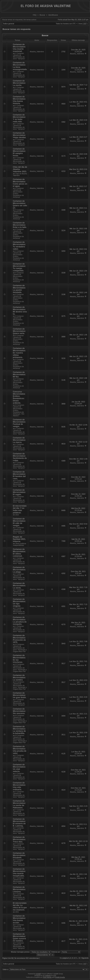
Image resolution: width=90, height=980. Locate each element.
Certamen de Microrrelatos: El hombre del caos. (19, 475)
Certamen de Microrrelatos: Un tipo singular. (19, 603)
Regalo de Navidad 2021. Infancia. (19, 539)
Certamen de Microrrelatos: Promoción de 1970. (19, 639)
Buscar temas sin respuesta (12, 20)
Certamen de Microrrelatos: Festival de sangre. (19, 423)
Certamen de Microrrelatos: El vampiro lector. (19, 152)
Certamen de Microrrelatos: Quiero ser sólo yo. (20, 204)
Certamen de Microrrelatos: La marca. (19, 440)
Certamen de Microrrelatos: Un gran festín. (20, 695)
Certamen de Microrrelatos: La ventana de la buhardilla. (19, 730)
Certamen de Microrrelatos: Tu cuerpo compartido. (19, 267)
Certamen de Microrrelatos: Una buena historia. (19, 100)
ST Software (47, 976)
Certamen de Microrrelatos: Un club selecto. (19, 768)
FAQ (35, 15)
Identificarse (53, 15)
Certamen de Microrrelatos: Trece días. (19, 839)
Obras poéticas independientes (20, 544)
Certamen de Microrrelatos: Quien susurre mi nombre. (19, 937)
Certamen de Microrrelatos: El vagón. (19, 492)
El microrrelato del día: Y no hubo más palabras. (20, 509)
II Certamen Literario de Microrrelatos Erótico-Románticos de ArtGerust (18, 193)
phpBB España (60, 977)
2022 (17, 515)
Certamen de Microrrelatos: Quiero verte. (19, 331)
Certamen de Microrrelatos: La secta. (19, 586)
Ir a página (64, 958)
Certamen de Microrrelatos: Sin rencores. (19, 711)
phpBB (38, 974)
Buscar (42, 15)
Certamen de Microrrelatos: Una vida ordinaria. (19, 786)
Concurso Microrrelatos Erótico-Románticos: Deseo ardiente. (19, 397)
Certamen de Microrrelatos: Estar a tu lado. (20, 225)
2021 (17, 912)
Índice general (9, 24)
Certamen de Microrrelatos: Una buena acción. (19, 919)
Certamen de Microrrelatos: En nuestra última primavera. (19, 353)
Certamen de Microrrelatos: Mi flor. (19, 375)
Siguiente (85, 958)
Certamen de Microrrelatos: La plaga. (19, 570)
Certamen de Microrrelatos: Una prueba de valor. (20, 750)
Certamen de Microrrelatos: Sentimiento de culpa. (20, 457)
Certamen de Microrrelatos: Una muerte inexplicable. (19, 872)
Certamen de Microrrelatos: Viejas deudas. (20, 135)
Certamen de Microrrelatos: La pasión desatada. (19, 289)
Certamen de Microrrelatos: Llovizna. (19, 889)
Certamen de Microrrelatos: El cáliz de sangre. (19, 522)
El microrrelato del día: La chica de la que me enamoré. (20, 906)
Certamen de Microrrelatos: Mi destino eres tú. (20, 311)
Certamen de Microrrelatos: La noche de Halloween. (19, 804)
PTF (55, 976)
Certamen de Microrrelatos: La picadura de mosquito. (20, 621)
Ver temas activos (30, 20)
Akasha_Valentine (37, 52)
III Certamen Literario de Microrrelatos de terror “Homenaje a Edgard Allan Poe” (20, 648)
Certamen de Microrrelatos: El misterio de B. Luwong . (19, 822)
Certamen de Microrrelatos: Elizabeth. (19, 855)
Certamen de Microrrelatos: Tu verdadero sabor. (19, 246)
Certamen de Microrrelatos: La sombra (19, 678)
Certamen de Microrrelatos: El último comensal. (19, 553)
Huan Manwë (47, 977)
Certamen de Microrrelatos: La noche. (19, 83)
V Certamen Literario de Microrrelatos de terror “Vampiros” (19, 56)
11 (80, 958)
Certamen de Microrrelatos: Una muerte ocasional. (19, 48)
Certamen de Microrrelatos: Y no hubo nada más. (19, 118)
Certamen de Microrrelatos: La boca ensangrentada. (20, 66)
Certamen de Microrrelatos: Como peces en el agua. (20, 183)
